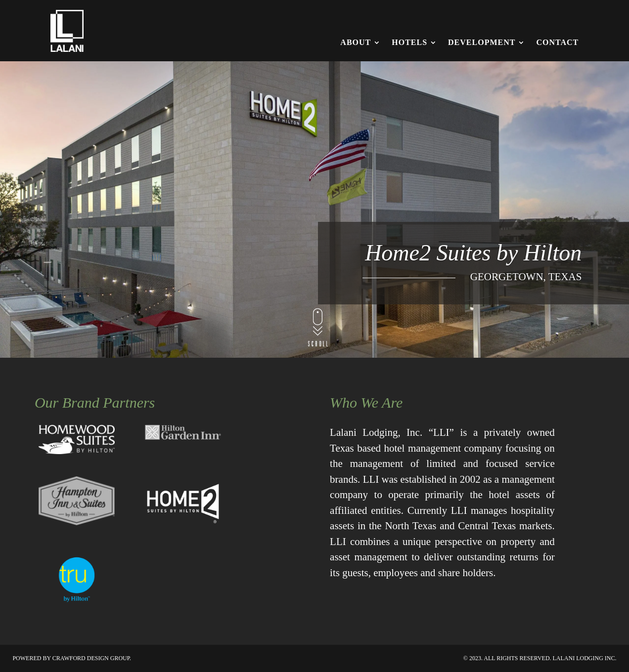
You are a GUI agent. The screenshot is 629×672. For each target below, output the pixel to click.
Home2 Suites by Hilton (473, 254)
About (356, 42)
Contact (557, 42)
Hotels (409, 42)
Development (482, 42)
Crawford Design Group (91, 658)
